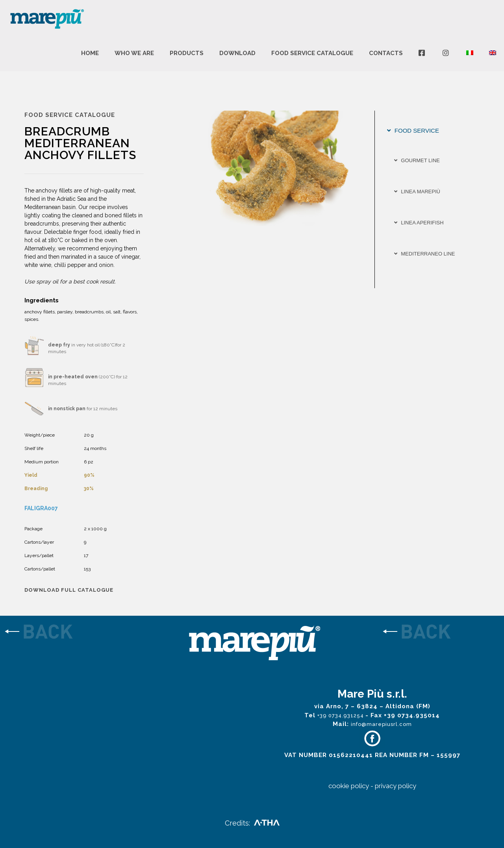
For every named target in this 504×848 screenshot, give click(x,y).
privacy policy (396, 786)
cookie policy (349, 786)
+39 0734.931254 (341, 716)
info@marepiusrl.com (381, 724)
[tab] (433, 131)
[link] (63, 632)
